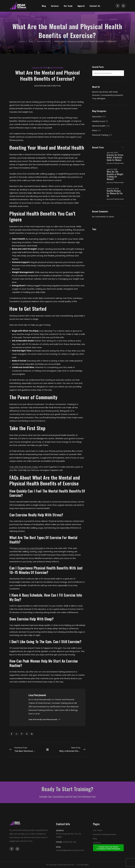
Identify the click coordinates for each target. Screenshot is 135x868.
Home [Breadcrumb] (23, 41)
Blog (44, 6)
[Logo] (18, 6)
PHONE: (59, 842)
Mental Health (99, 126)
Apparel (81, 6)
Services (55, 6)
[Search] (121, 73)
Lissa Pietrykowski (112, 167)
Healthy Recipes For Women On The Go (115, 200)
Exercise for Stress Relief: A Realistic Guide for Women (114, 159)
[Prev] (121, 147)
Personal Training (100, 135)
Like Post (56, 86)
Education (97, 117)
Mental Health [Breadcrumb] (45, 41)
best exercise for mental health (28, 548)
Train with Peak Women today (24, 467)
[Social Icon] (118, 6)
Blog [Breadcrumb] (32, 41)
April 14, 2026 (112, 174)
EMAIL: (59, 847)
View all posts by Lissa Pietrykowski (43, 720)
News (95, 130)
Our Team (68, 6)
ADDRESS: (60, 830)
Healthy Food (98, 121)
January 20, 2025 (40, 68)
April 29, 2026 (112, 153)
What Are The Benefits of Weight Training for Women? (114, 180)
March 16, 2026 (113, 196)
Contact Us (95, 6)
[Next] (123, 147)
